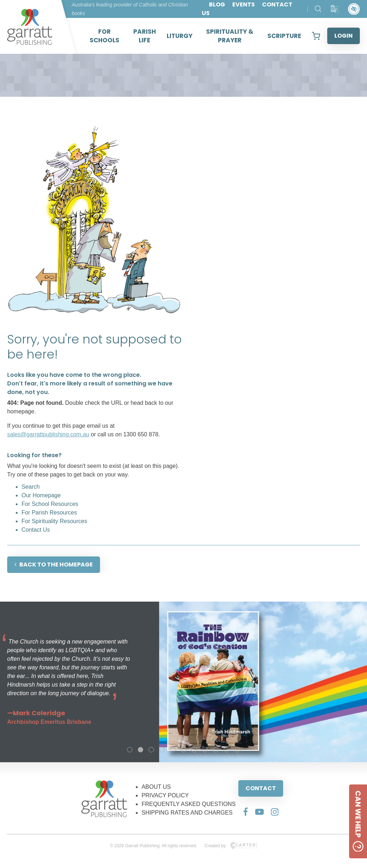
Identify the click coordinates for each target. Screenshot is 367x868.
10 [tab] (227, 750)
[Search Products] (318, 9)
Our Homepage (41, 495)
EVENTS (244, 4)
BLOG (217, 4)
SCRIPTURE (284, 36)
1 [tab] (130, 750)
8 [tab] (205, 750)
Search (31, 487)
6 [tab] (183, 750)
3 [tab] (151, 750)
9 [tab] (216, 750)
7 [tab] (194, 750)
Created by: (231, 846)
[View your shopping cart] (316, 36)
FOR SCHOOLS (104, 36)
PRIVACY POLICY (165, 795)
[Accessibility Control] (354, 9)
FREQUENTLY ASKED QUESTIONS (189, 804)
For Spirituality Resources (54, 521)
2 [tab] (140, 750)
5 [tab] (173, 750)
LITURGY (180, 36)
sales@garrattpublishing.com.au (48, 434)
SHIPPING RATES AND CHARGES (187, 813)
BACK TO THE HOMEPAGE (54, 565)
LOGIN (344, 36)
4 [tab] (162, 750)
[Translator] (335, 9)
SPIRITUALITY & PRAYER (230, 36)
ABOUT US (156, 787)
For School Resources (50, 504)
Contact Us (36, 530)
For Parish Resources (49, 513)
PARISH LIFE (145, 36)
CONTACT (261, 788)
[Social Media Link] (246, 812)
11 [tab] (237, 750)
